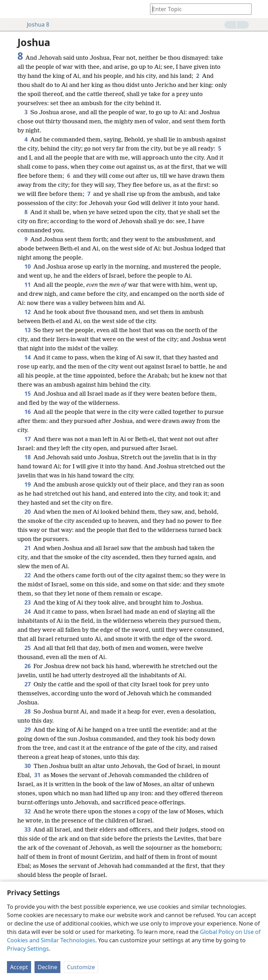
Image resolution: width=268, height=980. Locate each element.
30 (28, 766)
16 (28, 412)
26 (28, 666)
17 (28, 439)
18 (28, 457)
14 (28, 357)
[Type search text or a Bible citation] (198, 9)
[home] (10, 9)
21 (28, 548)
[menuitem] (10, 9)
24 (28, 612)
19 (28, 484)
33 (28, 829)
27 (28, 684)
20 (28, 512)
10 (28, 266)
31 (37, 775)
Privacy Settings (28, 949)
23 (28, 602)
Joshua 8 (35, 24)
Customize (81, 967)
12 (28, 312)
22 (28, 575)
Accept (19, 967)
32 (28, 811)
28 (28, 711)
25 (28, 648)
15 (28, 394)
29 (28, 730)
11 (28, 285)
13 (28, 330)
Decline (47, 967)
